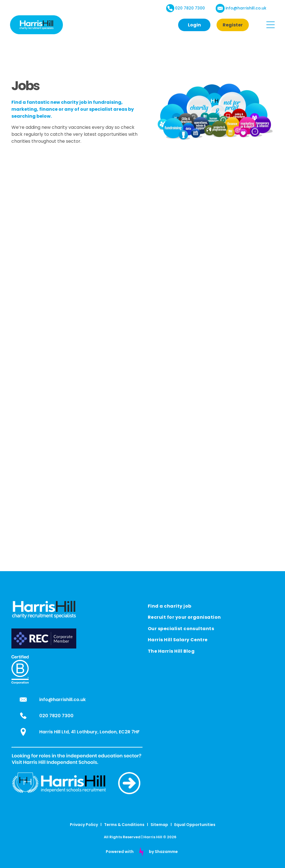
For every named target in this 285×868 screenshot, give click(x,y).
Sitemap (159, 825)
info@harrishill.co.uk (246, 8)
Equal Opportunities (195, 825)
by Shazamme (163, 852)
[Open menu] (271, 25)
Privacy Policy (84, 825)
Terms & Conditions (124, 825)
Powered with (120, 852)
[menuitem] (211, 605)
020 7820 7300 (190, 8)
